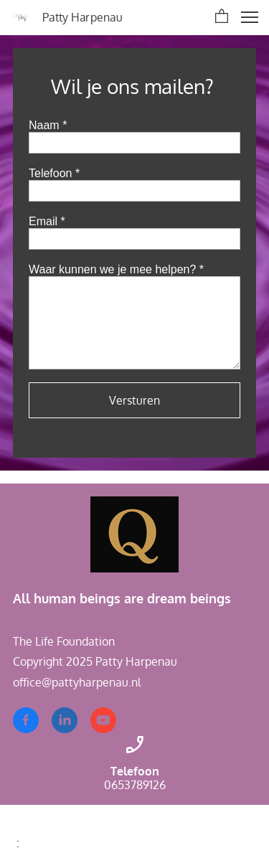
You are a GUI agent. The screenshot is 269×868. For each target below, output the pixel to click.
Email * (47, 221)
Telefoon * (54, 173)
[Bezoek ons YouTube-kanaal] (103, 720)
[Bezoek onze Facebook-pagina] (26, 720)
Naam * (48, 125)
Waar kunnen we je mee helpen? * (116, 269)
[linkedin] (65, 720)
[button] (222, 17)
